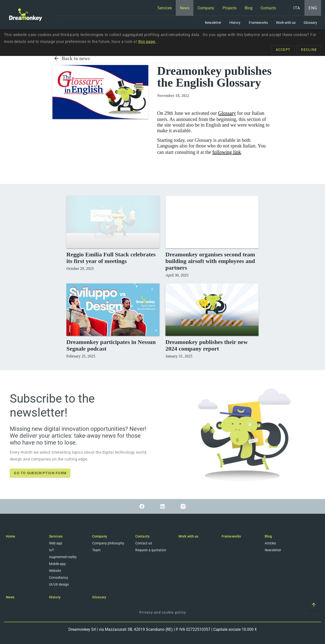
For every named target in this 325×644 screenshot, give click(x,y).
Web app (56, 543)
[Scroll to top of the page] (314, 605)
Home (11, 536)
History (55, 597)
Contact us (144, 543)
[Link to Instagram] (183, 506)
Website (55, 571)
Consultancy (59, 578)
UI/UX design (59, 584)
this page (147, 42)
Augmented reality (63, 557)
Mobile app (57, 564)
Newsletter (273, 550)
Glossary (227, 113)
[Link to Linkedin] (162, 506)
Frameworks (231, 536)
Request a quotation (151, 550)
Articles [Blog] (270, 543)
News (10, 597)
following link (227, 152)
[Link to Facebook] (142, 506)
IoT (51, 550)
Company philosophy (108, 543)
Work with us (188, 536)
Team (96, 550)
